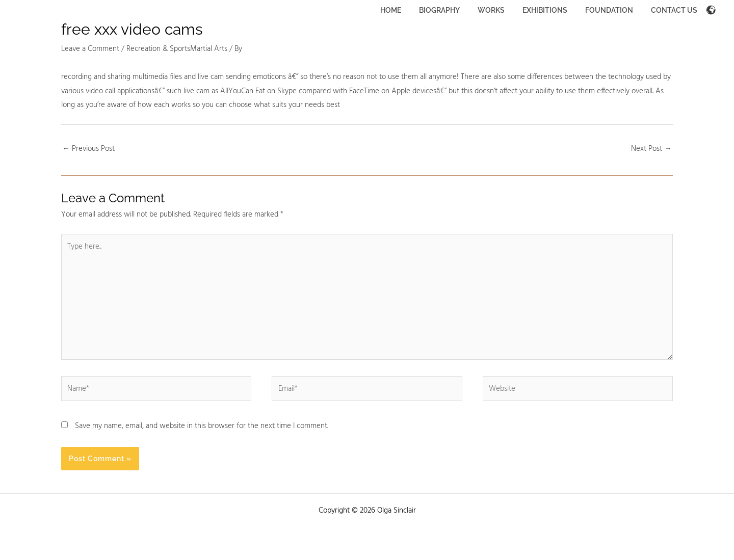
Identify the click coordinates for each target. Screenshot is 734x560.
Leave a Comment (90, 49)
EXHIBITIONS (554, 10)
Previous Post (88, 149)
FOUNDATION (614, 10)
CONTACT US (676, 10)
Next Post (651, 149)
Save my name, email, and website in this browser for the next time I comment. (202, 426)
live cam (211, 77)
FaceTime (364, 91)
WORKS (503, 10)
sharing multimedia (138, 77)
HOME (410, 10)
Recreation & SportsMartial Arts (177, 49)
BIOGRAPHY (455, 10)
